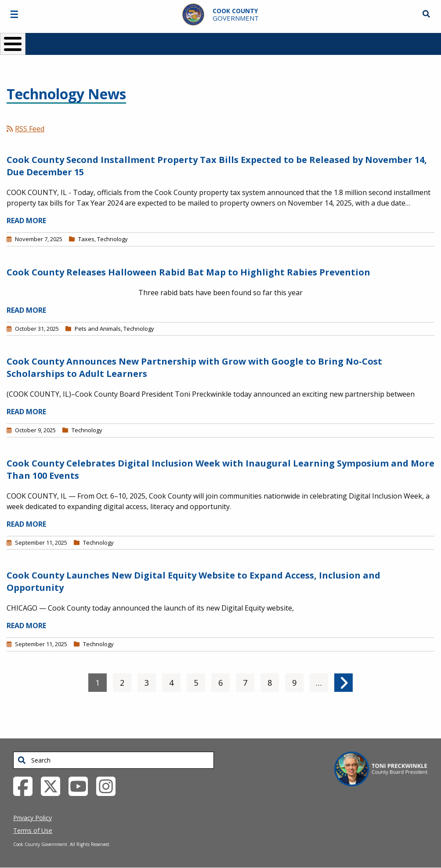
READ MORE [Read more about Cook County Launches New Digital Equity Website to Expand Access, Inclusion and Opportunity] (26, 626)
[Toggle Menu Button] (13, 44)
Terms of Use (33, 830)
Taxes (86, 239)
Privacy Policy (33, 818)
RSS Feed (25, 129)
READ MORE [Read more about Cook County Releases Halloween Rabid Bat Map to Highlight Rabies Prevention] (26, 310)
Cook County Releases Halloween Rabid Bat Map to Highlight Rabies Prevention (188, 272)
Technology (112, 239)
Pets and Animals (98, 329)
